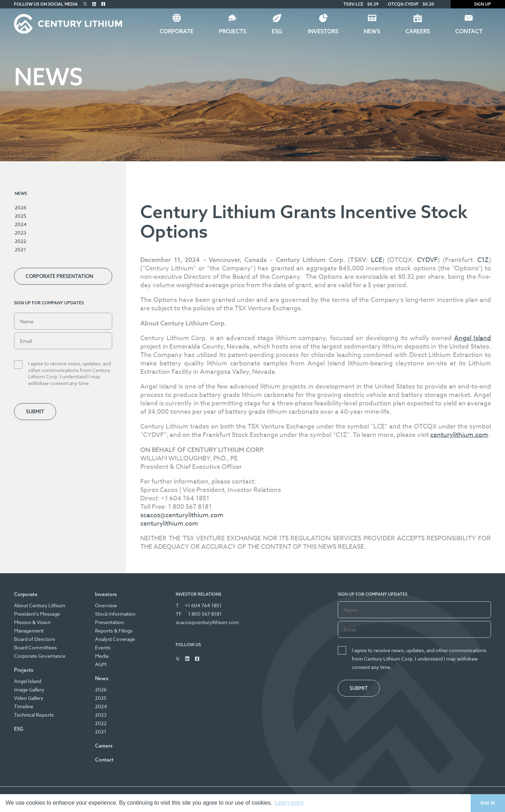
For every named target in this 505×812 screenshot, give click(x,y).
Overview (106, 605)
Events (103, 647)
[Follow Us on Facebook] (103, 4)
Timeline (24, 706)
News (372, 31)
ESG (277, 31)
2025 (21, 216)
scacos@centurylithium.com (182, 689)
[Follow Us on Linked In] (94, 4)
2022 (21, 241)
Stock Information (115, 614)
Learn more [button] (289, 803)
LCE (377, 434)
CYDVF (427, 434)
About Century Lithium (40, 605)
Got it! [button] (488, 803)
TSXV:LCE (353, 4)
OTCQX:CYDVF (403, 4)
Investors (323, 31)
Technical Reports (34, 715)
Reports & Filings (114, 631)
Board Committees (35, 647)
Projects (233, 31)
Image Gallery (29, 689)
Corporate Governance (40, 656)
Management (29, 631)
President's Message (37, 614)
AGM (101, 664)
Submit (35, 412)
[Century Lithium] (68, 24)
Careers (418, 31)
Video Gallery (29, 698)
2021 (20, 249)
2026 (21, 207)
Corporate (177, 31)
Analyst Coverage (115, 639)
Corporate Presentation (59, 276)
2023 (21, 233)
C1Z (483, 434)
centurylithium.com (169, 698)
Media (102, 656)
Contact (469, 31)
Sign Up (478, 4)
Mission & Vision (32, 622)
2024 (21, 224)
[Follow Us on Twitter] (85, 4)
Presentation (109, 622)
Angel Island (28, 681)
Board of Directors (35, 639)
